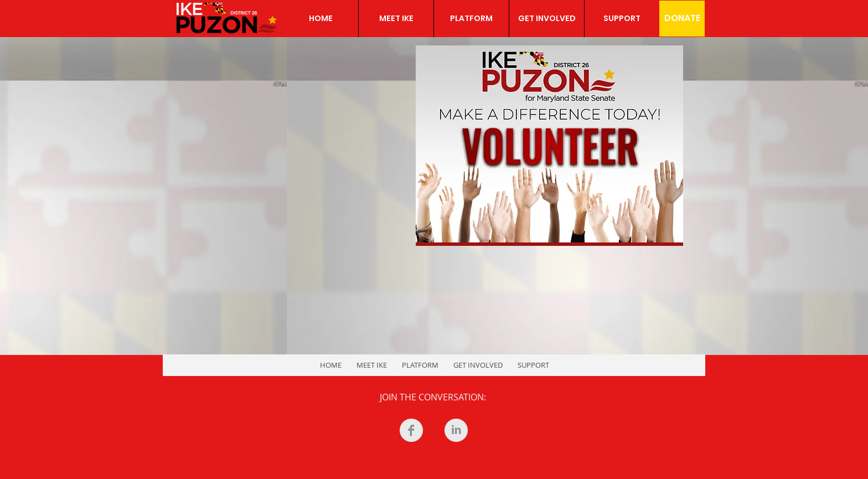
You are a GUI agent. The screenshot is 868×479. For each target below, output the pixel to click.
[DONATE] (682, 19)
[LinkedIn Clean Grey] (456, 430)
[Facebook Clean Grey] (411, 430)
